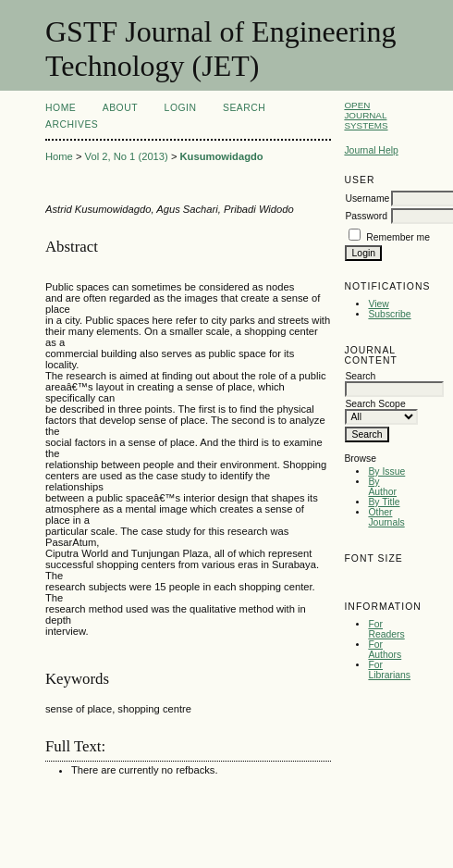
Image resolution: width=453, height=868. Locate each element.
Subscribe (389, 314)
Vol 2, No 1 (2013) (127, 156)
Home (61, 108)
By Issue (386, 471)
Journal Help (371, 150)
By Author (382, 487)
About (120, 108)
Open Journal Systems (366, 115)
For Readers (386, 629)
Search (244, 108)
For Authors (385, 650)
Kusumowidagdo (222, 156)
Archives (72, 124)
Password (366, 216)
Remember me (398, 237)
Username (367, 198)
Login (181, 108)
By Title (384, 502)
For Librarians (389, 670)
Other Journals (386, 517)
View (378, 304)
